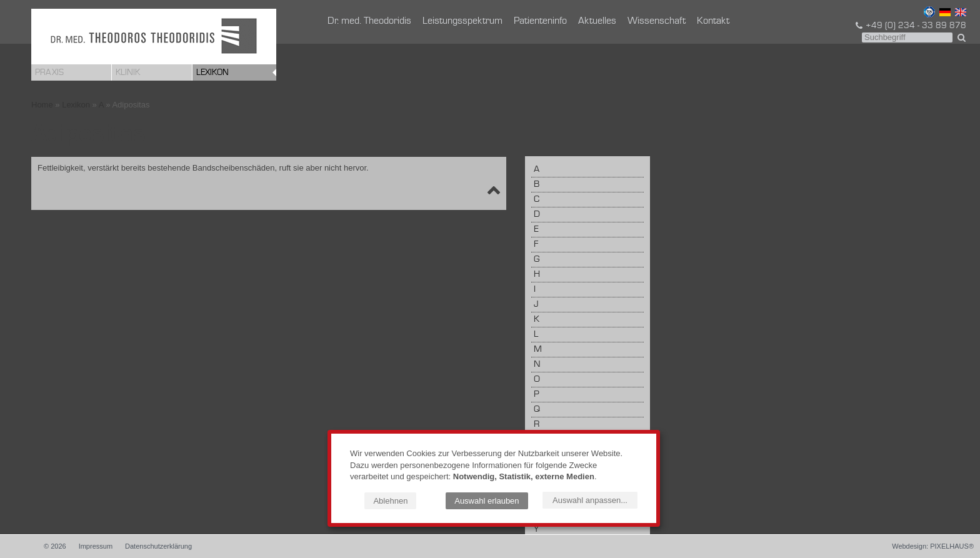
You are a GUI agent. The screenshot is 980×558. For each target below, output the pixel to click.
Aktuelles (597, 21)
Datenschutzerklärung (158, 546)
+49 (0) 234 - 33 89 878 (910, 26)
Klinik (128, 72)
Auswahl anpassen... (590, 500)
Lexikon (212, 72)
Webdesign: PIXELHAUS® (933, 546)
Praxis (49, 72)
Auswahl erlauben (487, 501)
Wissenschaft (657, 21)
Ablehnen (390, 501)
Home (42, 105)
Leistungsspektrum (462, 21)
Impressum (96, 546)
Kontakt (713, 21)
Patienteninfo (540, 21)
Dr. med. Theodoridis (369, 21)
